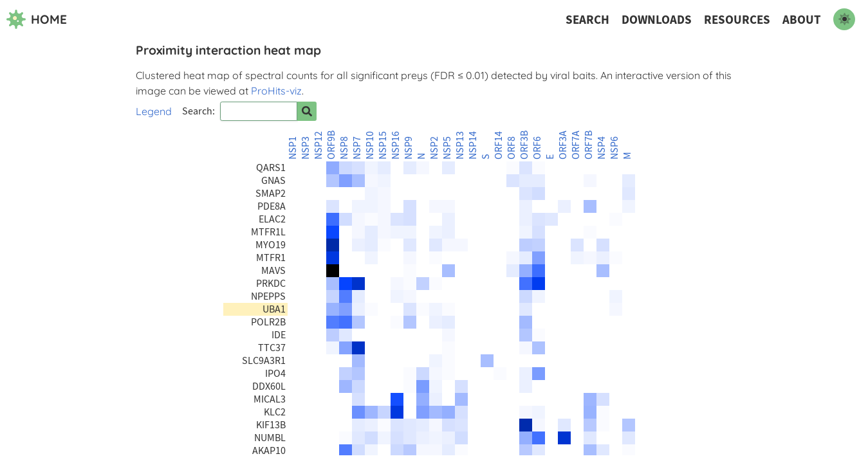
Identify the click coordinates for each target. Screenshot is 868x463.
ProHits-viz (276, 91)
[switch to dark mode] (844, 19)
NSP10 (370, 145)
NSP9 (409, 148)
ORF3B (524, 145)
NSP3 (306, 148)
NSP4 (602, 148)
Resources (737, 20)
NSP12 (319, 145)
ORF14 (499, 145)
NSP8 (344, 148)
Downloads (657, 20)
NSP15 (383, 145)
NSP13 (460, 145)
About (802, 20)
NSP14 (473, 145)
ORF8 (512, 148)
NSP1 (293, 148)
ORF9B (331, 145)
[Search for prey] (307, 111)
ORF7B (589, 145)
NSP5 (447, 148)
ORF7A (576, 145)
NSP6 (614, 148)
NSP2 (434, 148)
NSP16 (396, 145)
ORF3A (563, 145)
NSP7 (357, 148)
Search (587, 20)
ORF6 (537, 148)
